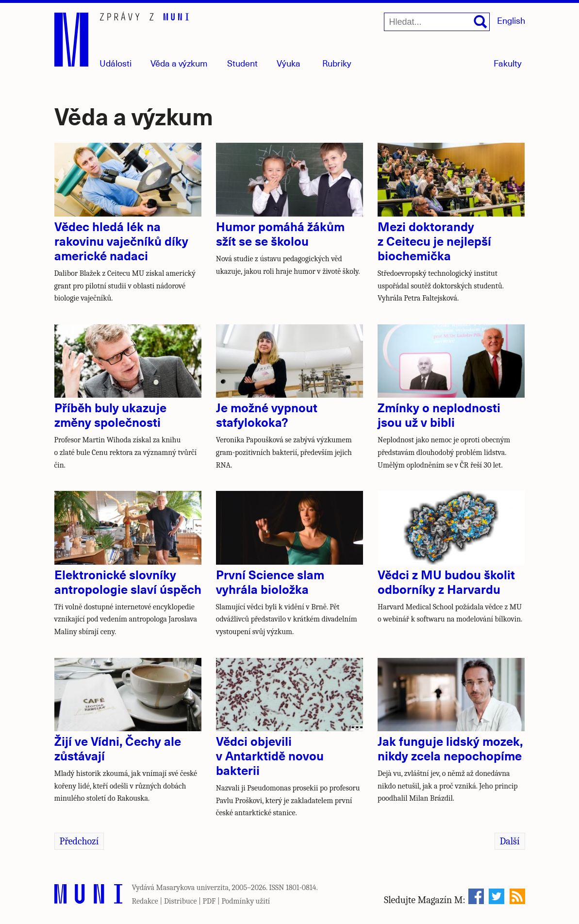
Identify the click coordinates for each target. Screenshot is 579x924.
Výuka (289, 63)
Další (510, 841)
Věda (179, 63)
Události (116, 63)
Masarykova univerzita (193, 888)
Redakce (145, 901)
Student (242, 63)
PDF (209, 901)
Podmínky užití (246, 901)
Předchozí (79, 841)
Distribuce (181, 901)
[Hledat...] (437, 22)
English (511, 20)
